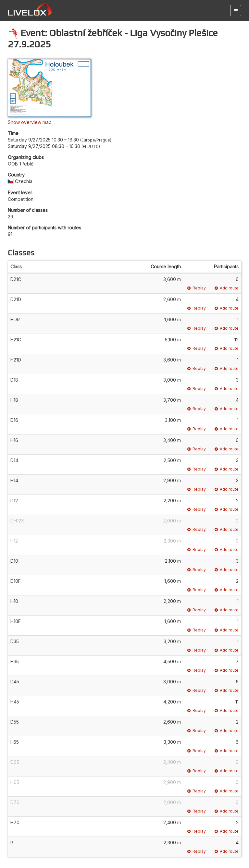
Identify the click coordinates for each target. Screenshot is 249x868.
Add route (227, 288)
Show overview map (30, 122)
